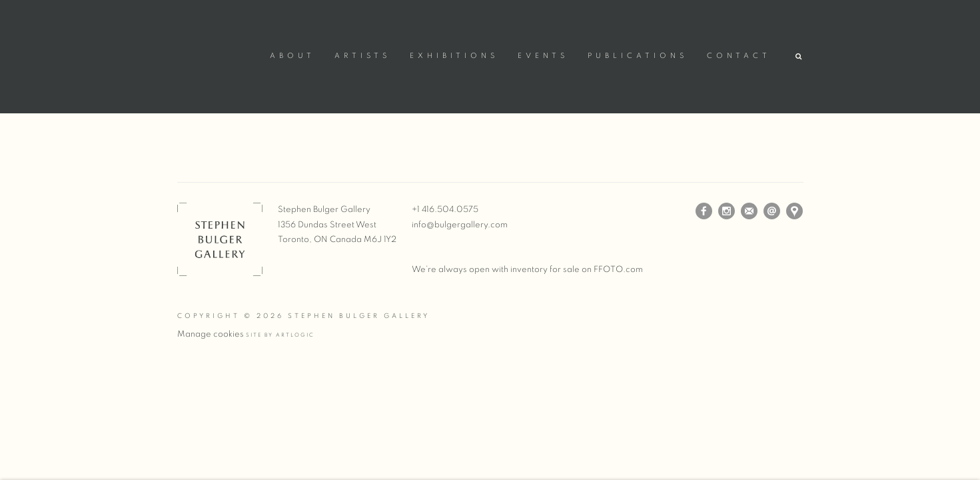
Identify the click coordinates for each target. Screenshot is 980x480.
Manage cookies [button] (211, 334)
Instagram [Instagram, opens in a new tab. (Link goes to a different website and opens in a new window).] (727, 211)
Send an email (772, 211)
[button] (799, 57)
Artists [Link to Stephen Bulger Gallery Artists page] (362, 56)
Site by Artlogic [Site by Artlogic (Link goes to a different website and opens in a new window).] (280, 335)
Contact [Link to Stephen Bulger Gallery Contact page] (739, 56)
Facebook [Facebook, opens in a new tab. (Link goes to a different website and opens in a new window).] (704, 211)
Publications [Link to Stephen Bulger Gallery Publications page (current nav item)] (638, 56)
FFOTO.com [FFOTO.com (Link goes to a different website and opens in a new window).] (618, 270)
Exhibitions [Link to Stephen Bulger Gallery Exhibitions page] (454, 56)
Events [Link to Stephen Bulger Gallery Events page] (543, 56)
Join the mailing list (749, 211)
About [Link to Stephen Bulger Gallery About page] (292, 56)
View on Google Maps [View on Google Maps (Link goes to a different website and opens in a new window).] (794, 211)
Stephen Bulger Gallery (217, 54)
